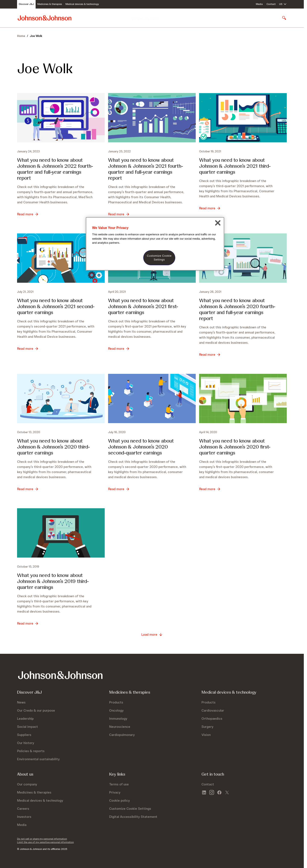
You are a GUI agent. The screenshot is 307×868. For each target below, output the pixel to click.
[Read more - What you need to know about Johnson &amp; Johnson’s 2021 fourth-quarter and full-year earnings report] (119, 214)
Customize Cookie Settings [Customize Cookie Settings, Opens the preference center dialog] (159, 258)
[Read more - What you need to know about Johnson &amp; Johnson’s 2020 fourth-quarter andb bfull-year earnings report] (210, 355)
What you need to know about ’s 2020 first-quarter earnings (235, 447)
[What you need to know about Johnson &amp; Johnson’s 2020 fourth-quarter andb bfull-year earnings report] (243, 258)
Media (259, 4)
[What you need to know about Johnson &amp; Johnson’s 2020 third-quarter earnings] (61, 398)
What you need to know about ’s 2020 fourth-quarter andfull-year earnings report (237, 309)
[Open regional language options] (283, 4)
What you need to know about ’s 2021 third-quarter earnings (235, 166)
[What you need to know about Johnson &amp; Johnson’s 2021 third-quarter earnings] (243, 118)
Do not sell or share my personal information (42, 839)
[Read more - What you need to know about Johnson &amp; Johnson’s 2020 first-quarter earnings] (210, 489)
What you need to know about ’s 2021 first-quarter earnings (143, 306)
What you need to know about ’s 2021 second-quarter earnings (56, 306)
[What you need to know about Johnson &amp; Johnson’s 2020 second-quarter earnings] (152, 398)
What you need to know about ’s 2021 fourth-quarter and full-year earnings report (146, 169)
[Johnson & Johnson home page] (45, 18)
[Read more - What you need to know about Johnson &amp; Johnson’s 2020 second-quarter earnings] (119, 489)
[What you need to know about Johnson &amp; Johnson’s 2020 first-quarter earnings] (243, 398)
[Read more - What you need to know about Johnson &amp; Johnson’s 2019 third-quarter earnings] (28, 623)
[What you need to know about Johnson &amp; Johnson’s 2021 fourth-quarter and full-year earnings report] (152, 118)
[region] (155, 244)
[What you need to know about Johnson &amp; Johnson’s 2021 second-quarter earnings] (61, 258)
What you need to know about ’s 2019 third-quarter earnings (53, 581)
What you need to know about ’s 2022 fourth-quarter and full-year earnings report (55, 169)
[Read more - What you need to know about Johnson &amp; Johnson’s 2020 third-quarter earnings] (28, 489)
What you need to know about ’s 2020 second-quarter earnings (141, 447)
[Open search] (284, 18)
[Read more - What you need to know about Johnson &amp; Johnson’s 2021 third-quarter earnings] (210, 208)
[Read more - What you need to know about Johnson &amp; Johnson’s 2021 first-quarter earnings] (119, 349)
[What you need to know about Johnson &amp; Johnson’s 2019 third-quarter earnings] (61, 533)
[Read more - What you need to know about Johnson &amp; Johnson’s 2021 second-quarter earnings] (28, 349)
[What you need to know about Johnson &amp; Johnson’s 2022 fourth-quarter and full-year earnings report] (61, 118)
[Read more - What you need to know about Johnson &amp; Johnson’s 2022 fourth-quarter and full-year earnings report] (28, 214)
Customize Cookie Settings (130, 809)
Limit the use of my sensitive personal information (45, 842)
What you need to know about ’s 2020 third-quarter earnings (53, 447)
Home (21, 36)
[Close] (218, 223)
